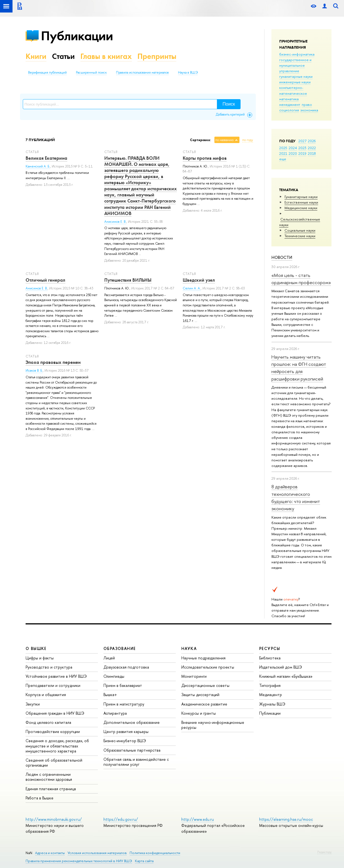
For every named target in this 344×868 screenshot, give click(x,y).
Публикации (77, 36)
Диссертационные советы (205, 685)
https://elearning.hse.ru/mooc (286, 819)
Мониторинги (194, 676)
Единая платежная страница (51, 789)
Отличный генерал (45, 280)
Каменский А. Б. (38, 166)
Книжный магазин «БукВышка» (286, 676)
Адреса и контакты (50, 853)
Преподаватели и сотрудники (53, 685)
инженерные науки (295, 82)
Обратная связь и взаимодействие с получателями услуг (136, 762)
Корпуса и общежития (46, 695)
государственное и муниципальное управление (295, 65)
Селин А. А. (192, 288)
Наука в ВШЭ (188, 72)
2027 (302, 141)
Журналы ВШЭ (272, 704)
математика (289, 99)
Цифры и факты (40, 658)
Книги (36, 56)
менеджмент (290, 104)
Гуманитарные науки (301, 197)
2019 (302, 153)
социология (289, 110)
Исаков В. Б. (34, 371)
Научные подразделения (203, 658)
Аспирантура (115, 713)
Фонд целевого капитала (48, 722)
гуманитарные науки (296, 76)
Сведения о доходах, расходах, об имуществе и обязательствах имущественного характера (57, 746)
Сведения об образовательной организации (54, 763)
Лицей (109, 658)
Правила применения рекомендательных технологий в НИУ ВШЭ (79, 861)
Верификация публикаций (47, 72)
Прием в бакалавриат (123, 685)
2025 (283, 148)
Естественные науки (301, 202)
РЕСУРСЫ (270, 648)
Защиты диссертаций (200, 695)
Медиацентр (271, 695)
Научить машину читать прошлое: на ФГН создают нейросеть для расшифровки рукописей (299, 368)
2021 (283, 153)
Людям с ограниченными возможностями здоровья (49, 777)
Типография (270, 685)
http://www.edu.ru (198, 819)
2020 (293, 153)
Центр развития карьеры (126, 731)
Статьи (63, 56)
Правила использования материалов (142, 72)
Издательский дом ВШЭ (281, 667)
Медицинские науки (301, 208)
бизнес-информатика (297, 54)
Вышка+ (110, 695)
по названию (224, 140)
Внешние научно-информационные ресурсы (213, 725)
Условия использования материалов (97, 853)
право (307, 104)
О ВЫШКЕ (36, 648)
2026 (312, 141)
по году (248, 140)
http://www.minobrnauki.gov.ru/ (54, 819)
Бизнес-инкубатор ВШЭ (125, 741)
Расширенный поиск (91, 72)
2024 (293, 148)
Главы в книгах (106, 56)
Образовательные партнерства (132, 750)
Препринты (157, 56)
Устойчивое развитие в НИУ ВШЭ (56, 676)
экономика (309, 110)
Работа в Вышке (39, 798)
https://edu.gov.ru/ (121, 819)
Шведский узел (199, 280)
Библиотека (270, 658)
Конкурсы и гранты (199, 713)
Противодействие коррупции (53, 731)
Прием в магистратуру (124, 704)
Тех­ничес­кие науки (300, 236)
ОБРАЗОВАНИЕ (120, 648)
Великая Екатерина (46, 158)
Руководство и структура (49, 667)
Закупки (33, 704)
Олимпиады (114, 676)
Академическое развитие (204, 704)
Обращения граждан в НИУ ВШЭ (55, 713)
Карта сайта (144, 861)
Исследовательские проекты (208, 667)
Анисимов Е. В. (115, 222)
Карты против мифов (205, 158)
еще (283, 159)
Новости (282, 257)
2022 (312, 148)
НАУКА (189, 648)
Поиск (229, 104)
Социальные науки (300, 230)
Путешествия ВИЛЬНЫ (128, 280)
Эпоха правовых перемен (53, 362)
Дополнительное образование (132, 722)
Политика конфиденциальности (155, 853)
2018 (312, 153)
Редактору (324, 852)
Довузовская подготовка (126, 667)
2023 (302, 148)
